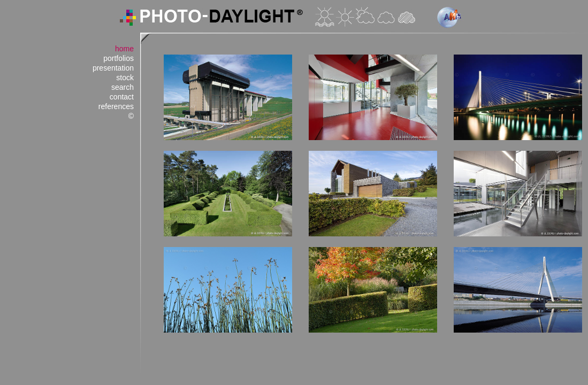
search (123, 87)
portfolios (119, 58)
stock (125, 78)
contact (122, 97)
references (116, 106)
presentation (113, 68)
